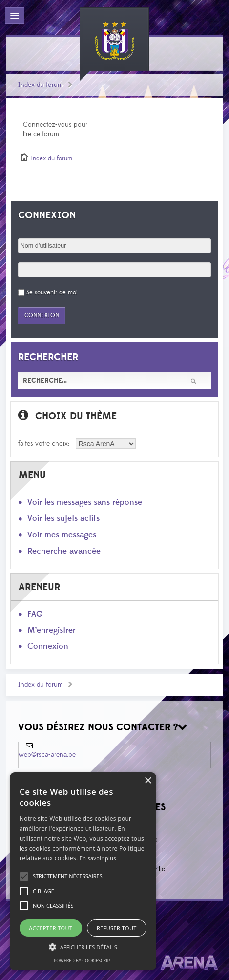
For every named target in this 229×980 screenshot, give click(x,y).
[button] (68, 876)
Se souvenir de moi (52, 292)
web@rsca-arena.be (47, 755)
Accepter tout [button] (51, 928)
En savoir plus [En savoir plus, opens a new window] (98, 858)
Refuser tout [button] (117, 928)
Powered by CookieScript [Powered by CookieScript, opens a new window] (83, 961)
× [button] (148, 781)
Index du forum (41, 85)
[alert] (83, 871)
